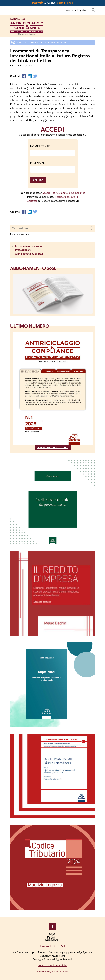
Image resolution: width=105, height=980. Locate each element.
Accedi (70, 10)
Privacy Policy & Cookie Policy (52, 972)
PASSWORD (38, 163)
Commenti (64, 43)
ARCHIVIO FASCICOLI (53, 447)
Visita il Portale (65, 3)
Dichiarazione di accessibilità (52, 965)
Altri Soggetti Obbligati (29, 254)
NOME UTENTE (40, 146)
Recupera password (66, 197)
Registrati (83, 10)
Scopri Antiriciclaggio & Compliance (64, 193)
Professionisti (23, 250)
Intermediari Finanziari (28, 246)
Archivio (51, 43)
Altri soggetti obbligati (30, 43)
